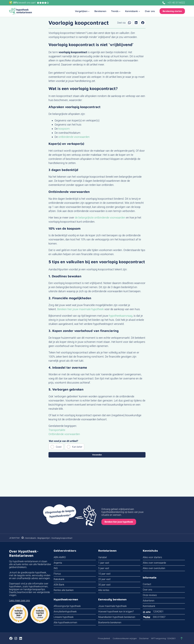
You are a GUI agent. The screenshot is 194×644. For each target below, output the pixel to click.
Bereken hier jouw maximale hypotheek (80, 309)
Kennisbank (31, 538)
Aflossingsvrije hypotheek (67, 606)
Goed (59, 447)
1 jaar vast (104, 563)
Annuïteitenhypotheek (65, 612)
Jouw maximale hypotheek (112, 606)
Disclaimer (144, 638)
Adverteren (149, 601)
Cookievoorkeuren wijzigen (125, 638)
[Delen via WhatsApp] (129, 23)
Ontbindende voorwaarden (64, 434)
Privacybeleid (104, 638)
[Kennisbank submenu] (133, 11)
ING (56, 568)
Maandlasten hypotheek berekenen (117, 617)
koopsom (64, 129)
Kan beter (77, 447)
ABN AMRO (60, 557)
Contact (147, 584)
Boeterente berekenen (110, 622)
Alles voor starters (152, 557)
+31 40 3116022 (176, 3)
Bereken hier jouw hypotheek (119, 522)
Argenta (58, 563)
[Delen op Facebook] (143, 23)
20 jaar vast (104, 579)
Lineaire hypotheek (64, 617)
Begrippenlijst (44, 538)
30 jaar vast (104, 585)
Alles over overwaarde (154, 563)
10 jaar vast (104, 574)
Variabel (102, 557)
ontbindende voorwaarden (74, 137)
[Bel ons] (164, 3)
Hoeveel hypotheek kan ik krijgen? (116, 612)
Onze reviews (150, 595)
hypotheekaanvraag (121, 316)
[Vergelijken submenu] (82, 11)
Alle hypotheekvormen (65, 622)
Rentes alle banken (64, 590)
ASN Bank (59, 585)
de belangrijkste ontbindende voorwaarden (100, 218)
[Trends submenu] (116, 11)
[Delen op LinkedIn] (136, 23)
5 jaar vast (104, 568)
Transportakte (57, 430)
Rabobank (59, 579)
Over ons (147, 590)
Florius (57, 574)
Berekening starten (172, 11)
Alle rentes (104, 590)
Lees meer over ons (19, 600)
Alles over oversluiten (154, 568)
